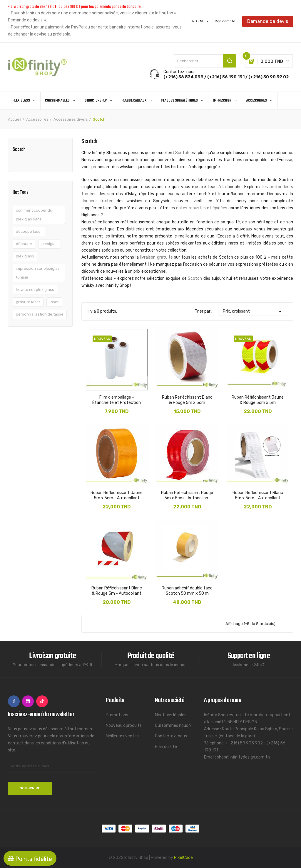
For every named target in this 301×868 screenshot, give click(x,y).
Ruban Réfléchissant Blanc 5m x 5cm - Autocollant (258, 495)
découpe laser (29, 231)
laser (54, 302)
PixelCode (183, 858)
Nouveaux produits (124, 725)
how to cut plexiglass (35, 290)
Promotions (117, 715)
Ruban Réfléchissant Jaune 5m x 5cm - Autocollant (117, 495)
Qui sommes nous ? (173, 725)
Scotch (19, 150)
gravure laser (28, 302)
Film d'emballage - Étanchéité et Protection (117, 400)
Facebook (14, 701)
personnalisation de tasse (40, 314)
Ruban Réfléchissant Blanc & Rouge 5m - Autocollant (117, 591)
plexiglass (25, 256)
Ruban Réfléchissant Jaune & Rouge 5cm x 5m (258, 400)
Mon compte (225, 21)
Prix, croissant (253, 311)
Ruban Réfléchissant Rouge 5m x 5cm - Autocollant (187, 495)
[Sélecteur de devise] (200, 21)
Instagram (28, 701)
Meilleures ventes (122, 736)
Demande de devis (268, 21)
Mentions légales (171, 715)
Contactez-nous (171, 736)
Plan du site (166, 747)
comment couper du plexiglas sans (34, 215)
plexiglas (50, 244)
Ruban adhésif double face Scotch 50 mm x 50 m (187, 591)
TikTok (42, 701)
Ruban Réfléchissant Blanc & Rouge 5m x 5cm (187, 400)
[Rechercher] (205, 61)
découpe (24, 244)
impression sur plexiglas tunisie (38, 273)
